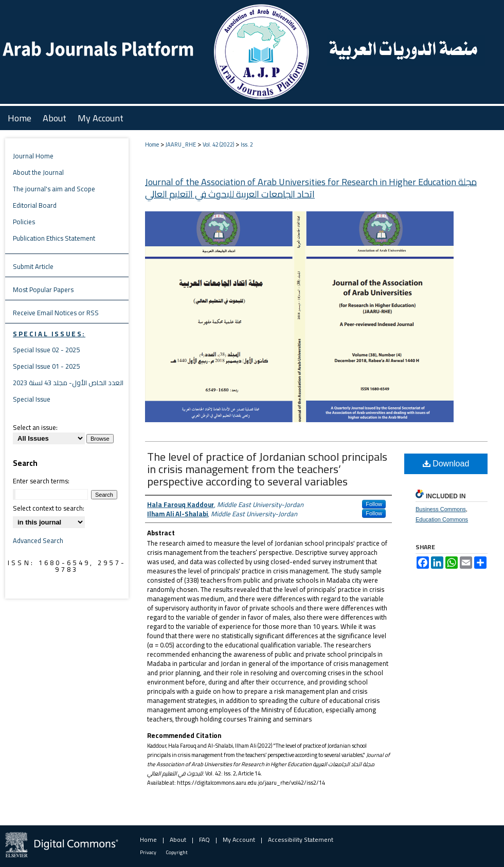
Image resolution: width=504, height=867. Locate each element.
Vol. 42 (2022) (218, 144)
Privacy (148, 852)
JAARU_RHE (181, 144)
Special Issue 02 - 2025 (46, 350)
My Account (239, 839)
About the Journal (38, 172)
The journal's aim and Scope (54, 189)
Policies (24, 222)
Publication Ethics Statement (54, 238)
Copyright (177, 852)
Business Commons (441, 509)
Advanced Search (38, 540)
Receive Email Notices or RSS (56, 313)
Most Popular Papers (43, 290)
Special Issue (32, 399)
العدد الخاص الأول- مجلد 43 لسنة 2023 (68, 383)
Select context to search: (49, 508)
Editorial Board (35, 205)
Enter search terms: (41, 481)
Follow (374, 504)
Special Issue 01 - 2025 (46, 366)
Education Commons (442, 519)
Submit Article (33, 266)
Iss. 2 (247, 144)
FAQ (204, 839)
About (178, 839)
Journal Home (33, 156)
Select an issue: (35, 427)
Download (446, 464)
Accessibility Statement (301, 839)
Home (152, 144)
